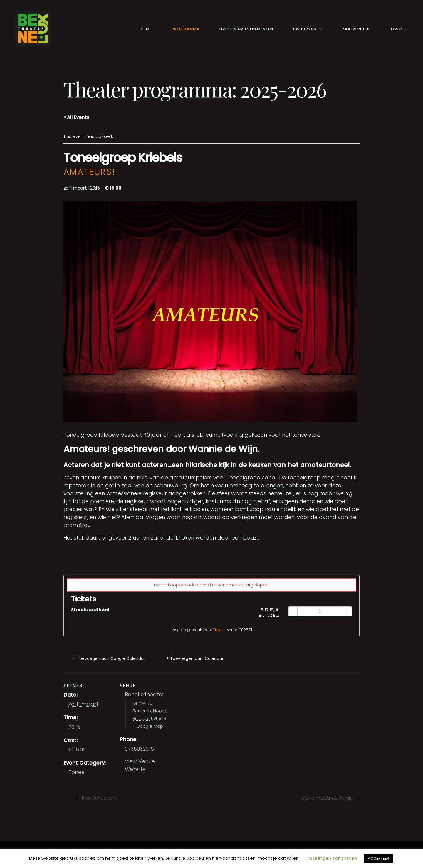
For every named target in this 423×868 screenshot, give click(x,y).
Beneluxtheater (145, 694)
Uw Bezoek (305, 29)
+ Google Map (148, 726)
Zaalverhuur (357, 29)
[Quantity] (320, 611)
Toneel (77, 772)
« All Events (76, 117)
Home (146, 29)
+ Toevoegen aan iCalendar (195, 658)
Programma (186, 29)
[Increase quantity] (347, 611)
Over (397, 29)
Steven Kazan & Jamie (328, 798)
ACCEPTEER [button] (378, 858)
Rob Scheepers (99, 798)
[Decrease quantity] (293, 611)
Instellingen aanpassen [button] (332, 858)
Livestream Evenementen (246, 29)
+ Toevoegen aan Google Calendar (109, 658)
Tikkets (219, 630)
